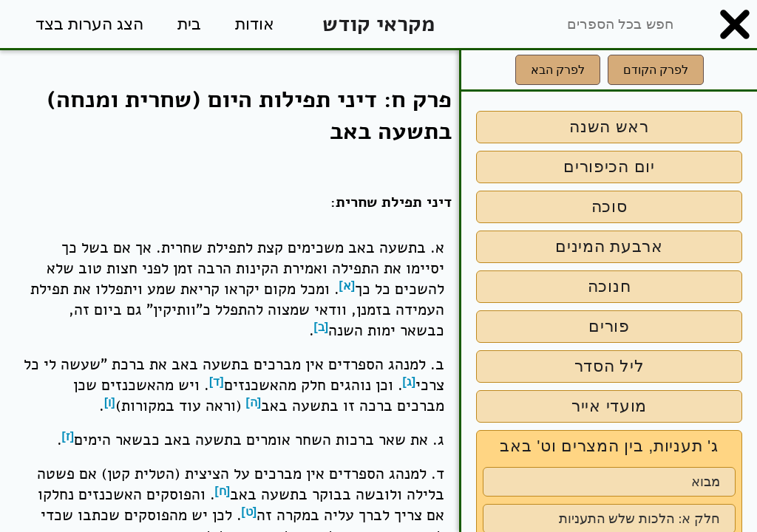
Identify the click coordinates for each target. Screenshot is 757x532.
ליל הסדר (610, 366)
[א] (347, 286)
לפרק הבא (558, 70)
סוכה (610, 207)
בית (189, 24)
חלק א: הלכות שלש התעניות (639, 519)
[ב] (322, 327)
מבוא (706, 482)
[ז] (68, 436)
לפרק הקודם (656, 70)
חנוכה (610, 286)
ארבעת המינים (609, 246)
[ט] (249, 512)
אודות (255, 24)
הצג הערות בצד (89, 24)
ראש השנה (609, 127)
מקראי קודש (378, 24)
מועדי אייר (609, 406)
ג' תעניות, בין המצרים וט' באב (609, 446)
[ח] (223, 491)
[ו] (110, 402)
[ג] (410, 382)
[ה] (254, 402)
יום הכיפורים (609, 167)
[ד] (217, 382)
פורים (609, 326)
